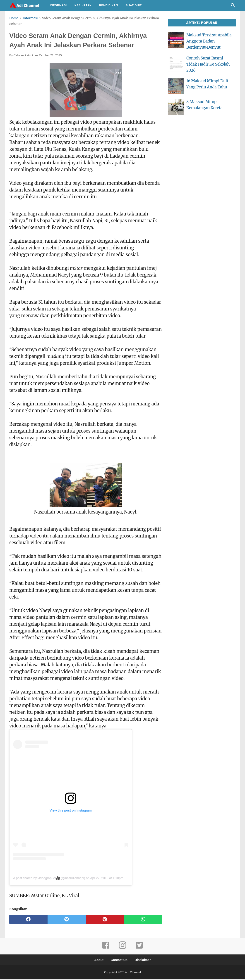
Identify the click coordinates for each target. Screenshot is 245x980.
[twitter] (67, 920)
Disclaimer (144, 961)
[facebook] (28, 920)
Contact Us (119, 961)
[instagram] (122, 949)
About (98, 961)
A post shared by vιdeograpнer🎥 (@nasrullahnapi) (49, 879)
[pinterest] (105, 920)
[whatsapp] (143, 920)
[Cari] (233, 6)
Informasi (58, 5)
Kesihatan (83, 5)
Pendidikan (109, 5)
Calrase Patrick (24, 56)
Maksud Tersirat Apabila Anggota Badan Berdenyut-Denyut (209, 41)
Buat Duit (134, 5)
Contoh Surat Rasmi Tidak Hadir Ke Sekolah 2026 (208, 64)
